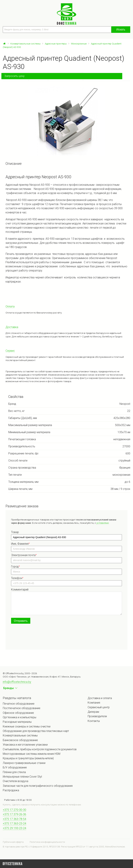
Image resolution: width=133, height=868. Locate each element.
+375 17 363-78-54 (14, 819)
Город (15, 567)
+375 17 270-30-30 (14, 810)
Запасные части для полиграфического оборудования (38, 786)
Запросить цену (14, 76)
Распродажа (11, 790)
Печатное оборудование (19, 704)
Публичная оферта (13, 842)
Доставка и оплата (100, 698)
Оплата (10, 306)
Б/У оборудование (15, 767)
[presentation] (37, 637)
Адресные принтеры (56, 44)
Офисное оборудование (18, 713)
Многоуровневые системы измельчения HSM (32, 754)
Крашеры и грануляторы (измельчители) (28, 758)
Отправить (21, 621)
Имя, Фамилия (20, 544)
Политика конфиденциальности (47, 842)
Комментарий (20, 590)
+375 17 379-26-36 (14, 814)
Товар (15, 532)
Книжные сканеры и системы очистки (27, 726)
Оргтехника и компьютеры (19, 717)
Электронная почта (24, 555)
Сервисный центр (99, 707)
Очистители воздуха (15, 781)
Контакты (94, 721)
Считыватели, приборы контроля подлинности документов (40, 749)
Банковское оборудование (20, 740)
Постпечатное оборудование (22, 708)
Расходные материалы (17, 722)
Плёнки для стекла (14, 772)
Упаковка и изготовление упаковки (25, 745)
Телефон (17, 578)
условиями (103, 523)
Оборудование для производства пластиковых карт (36, 731)
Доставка (12, 327)
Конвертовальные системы (25, 44)
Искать (121, 29)
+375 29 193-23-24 (14, 828)
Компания (94, 703)
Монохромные (79, 44)
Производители (97, 716)
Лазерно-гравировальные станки (24, 763)
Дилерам (93, 712)
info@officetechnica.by (17, 682)
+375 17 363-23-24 (14, 823)
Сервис (10, 351)
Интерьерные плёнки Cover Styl (22, 777)
